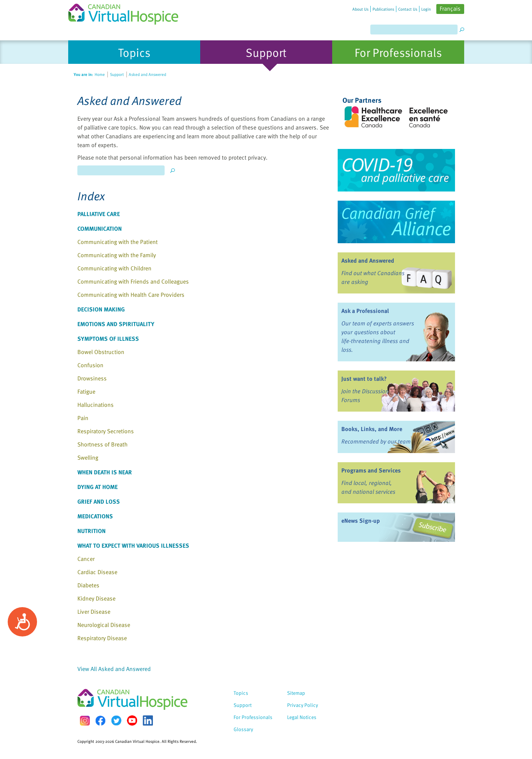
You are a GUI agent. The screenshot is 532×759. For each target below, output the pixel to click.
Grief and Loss (99, 501)
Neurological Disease (104, 625)
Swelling (88, 457)
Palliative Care (99, 214)
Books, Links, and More (372, 429)
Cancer (86, 559)
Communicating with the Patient (118, 242)
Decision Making (101, 309)
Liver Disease (94, 612)
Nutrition (91, 531)
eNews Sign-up (361, 521)
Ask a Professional (365, 311)
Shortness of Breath (102, 444)
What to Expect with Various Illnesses (133, 545)
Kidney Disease (96, 598)
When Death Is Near (105, 472)
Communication (100, 229)
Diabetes (88, 585)
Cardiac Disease (97, 572)
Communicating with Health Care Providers (131, 295)
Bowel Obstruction (101, 352)
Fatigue (86, 391)
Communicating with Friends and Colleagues (133, 281)
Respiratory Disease (102, 638)
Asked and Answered (368, 260)
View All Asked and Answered (114, 669)
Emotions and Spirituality (116, 324)
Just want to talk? (364, 379)
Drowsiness (92, 378)
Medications (95, 516)
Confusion (90, 365)
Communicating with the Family (117, 255)
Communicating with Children (114, 268)
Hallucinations (96, 405)
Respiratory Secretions (106, 431)
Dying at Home (98, 487)
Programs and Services (371, 470)
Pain (83, 418)
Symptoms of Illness (108, 339)
